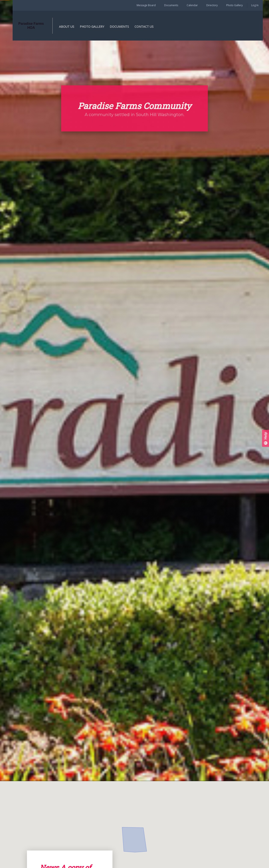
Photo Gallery (234, 5)
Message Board (146, 5)
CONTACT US (150, 27)
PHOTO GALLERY (98, 27)
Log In (255, 5)
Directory (212, 5)
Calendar (192, 5)
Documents (171, 5)
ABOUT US (72, 27)
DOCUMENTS (125, 27)
